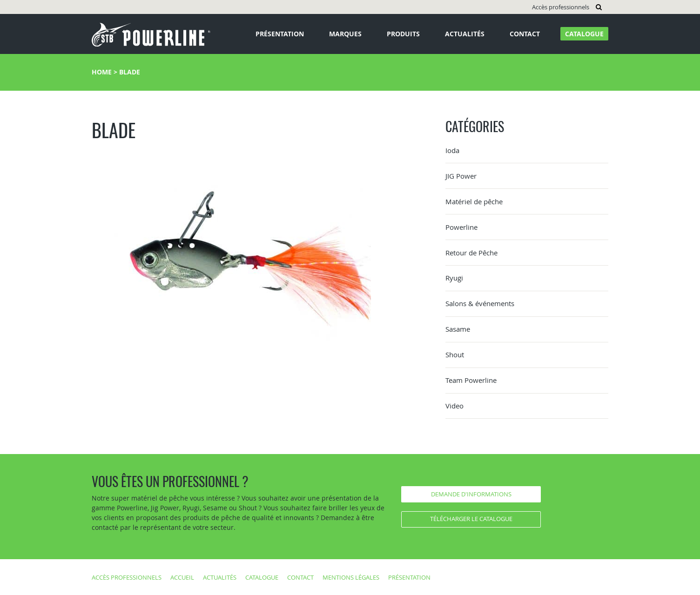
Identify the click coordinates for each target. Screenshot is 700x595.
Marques (345, 34)
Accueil (182, 577)
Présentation (280, 34)
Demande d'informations (471, 494)
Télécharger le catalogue (471, 519)
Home (102, 72)
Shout (455, 354)
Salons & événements (480, 303)
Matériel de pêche (474, 201)
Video (454, 406)
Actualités (465, 34)
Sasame (458, 329)
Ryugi (454, 278)
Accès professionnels (561, 7)
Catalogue (584, 34)
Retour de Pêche (471, 253)
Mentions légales (351, 577)
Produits (403, 34)
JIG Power (461, 176)
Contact (525, 34)
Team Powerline (471, 380)
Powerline (461, 227)
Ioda (452, 150)
